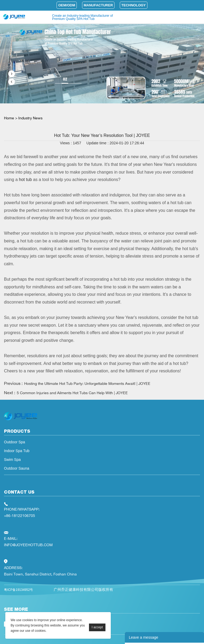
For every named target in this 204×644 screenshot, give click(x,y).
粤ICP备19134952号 (18, 590)
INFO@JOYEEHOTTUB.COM (28, 545)
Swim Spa (12, 460)
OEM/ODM (67, 5)
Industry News (30, 118)
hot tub (25, 180)
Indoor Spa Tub (17, 451)
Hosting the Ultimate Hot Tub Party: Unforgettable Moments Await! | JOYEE (87, 383)
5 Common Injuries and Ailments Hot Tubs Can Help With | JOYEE (72, 393)
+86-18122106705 (20, 515)
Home (9, 118)
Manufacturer (98, 5)
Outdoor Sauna (17, 468)
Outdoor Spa (14, 442)
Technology (134, 5)
